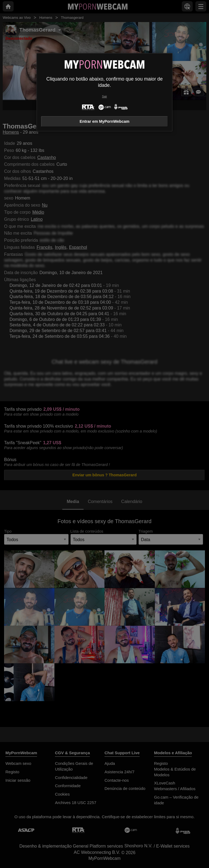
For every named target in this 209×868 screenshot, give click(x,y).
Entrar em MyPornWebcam (105, 121)
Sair (104, 96)
